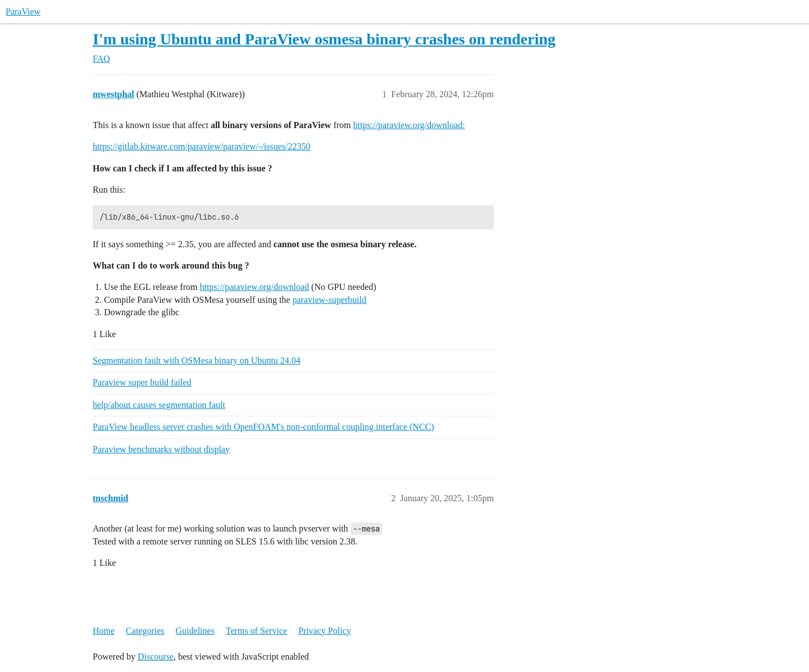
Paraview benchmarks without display (161, 449)
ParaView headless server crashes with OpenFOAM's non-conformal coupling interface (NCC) (263, 427)
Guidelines (195, 631)
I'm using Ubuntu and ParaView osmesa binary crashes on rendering (324, 39)
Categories (145, 631)
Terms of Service (256, 631)
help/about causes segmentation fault (159, 405)
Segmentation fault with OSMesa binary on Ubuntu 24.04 (197, 360)
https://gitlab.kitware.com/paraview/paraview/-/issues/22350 (201, 146)
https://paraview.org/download (254, 287)
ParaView (23, 12)
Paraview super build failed (142, 382)
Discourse (156, 657)
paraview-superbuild (329, 300)
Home (104, 631)
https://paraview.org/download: (409, 125)
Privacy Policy (325, 631)
